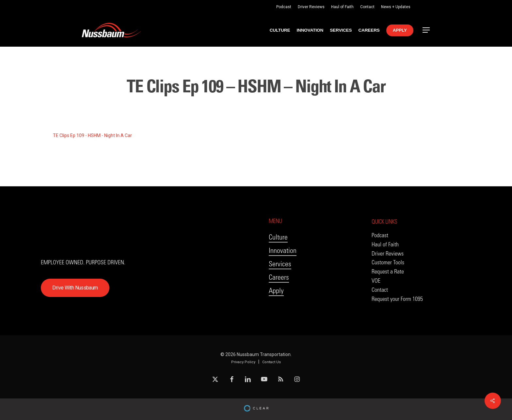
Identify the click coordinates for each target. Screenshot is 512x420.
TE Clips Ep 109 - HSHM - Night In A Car (92, 135)
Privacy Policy (243, 362)
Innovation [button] (283, 279)
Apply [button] (276, 319)
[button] (426, 30)
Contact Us (272, 362)
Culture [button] (278, 265)
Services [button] (280, 292)
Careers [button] (279, 306)
